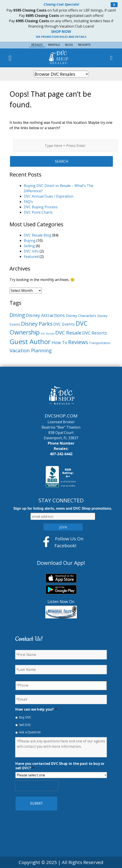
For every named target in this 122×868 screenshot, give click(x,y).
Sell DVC (25, 725)
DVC (62, 56)
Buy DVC (25, 717)
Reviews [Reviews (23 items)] (78, 342)
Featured (31, 257)
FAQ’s (28, 202)
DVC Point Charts (38, 212)
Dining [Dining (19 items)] (17, 315)
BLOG (69, 45)
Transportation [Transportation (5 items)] (100, 343)
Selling (29, 246)
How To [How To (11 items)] (59, 343)
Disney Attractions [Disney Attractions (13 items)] (45, 315)
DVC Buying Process (41, 207)
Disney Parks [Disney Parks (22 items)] (37, 324)
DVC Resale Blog (38, 235)
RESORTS (84, 45)
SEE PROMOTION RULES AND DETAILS (61, 37)
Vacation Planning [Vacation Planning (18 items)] (31, 350)
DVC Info (31, 251)
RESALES (37, 45)
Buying (30, 241)
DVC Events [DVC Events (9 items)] (64, 324)
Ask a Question (30, 732)
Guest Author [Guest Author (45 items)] (30, 342)
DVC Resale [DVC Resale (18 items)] (68, 333)
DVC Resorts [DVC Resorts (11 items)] (95, 333)
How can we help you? (36, 709)
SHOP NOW (61, 32)
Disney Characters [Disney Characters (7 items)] (81, 316)
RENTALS (54, 45)
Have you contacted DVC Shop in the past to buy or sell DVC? (60, 766)
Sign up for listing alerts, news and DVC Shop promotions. (63, 508)
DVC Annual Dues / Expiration (49, 196)
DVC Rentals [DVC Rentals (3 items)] (48, 334)
